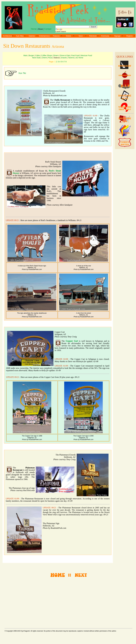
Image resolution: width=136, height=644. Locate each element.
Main (25, 55)
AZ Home (79, 58)
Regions (130, 36)
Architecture (8, 36)
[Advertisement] (124, 190)
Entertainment (45, 36)
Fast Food (75, 55)
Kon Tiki (22, 73)
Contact (48, 29)
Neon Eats (36, 58)
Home (34, 29)
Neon (81, 36)
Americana (105, 36)
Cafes (38, 55)
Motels (69, 36)
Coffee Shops (47, 55)
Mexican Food (86, 55)
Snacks (64, 58)
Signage (117, 36)
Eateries (32, 36)
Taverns (71, 58)
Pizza (50, 58)
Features (56, 36)
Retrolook (93, 36)
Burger (31, 55)
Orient (44, 58)
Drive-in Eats (65, 55)
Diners (56, 55)
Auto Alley (20, 36)
